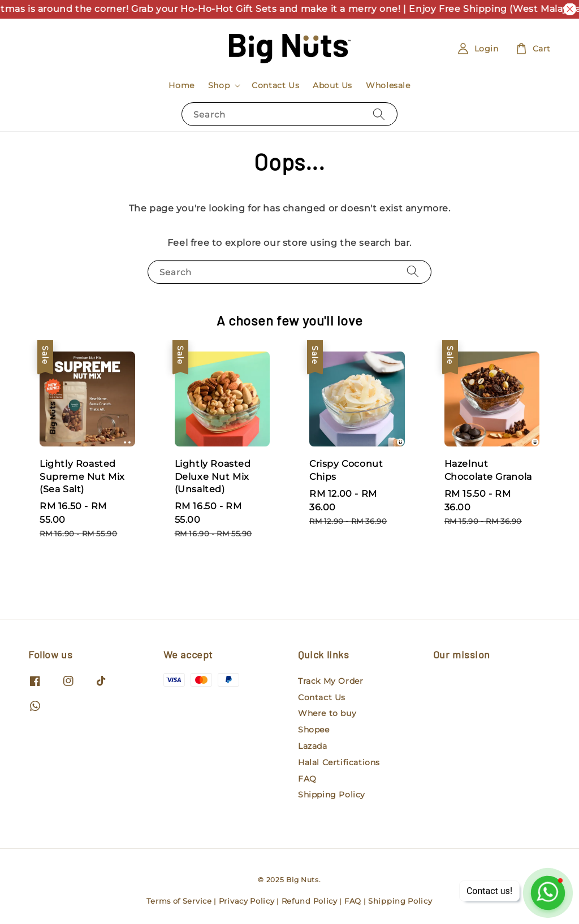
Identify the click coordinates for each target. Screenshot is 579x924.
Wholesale (388, 85)
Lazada (313, 746)
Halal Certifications (339, 762)
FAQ (307, 779)
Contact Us (275, 85)
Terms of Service (179, 901)
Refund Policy (310, 901)
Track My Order (330, 681)
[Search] (379, 114)
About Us (332, 85)
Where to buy (327, 713)
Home (181, 85)
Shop (219, 85)
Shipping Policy (332, 795)
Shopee (314, 730)
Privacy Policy (247, 901)
